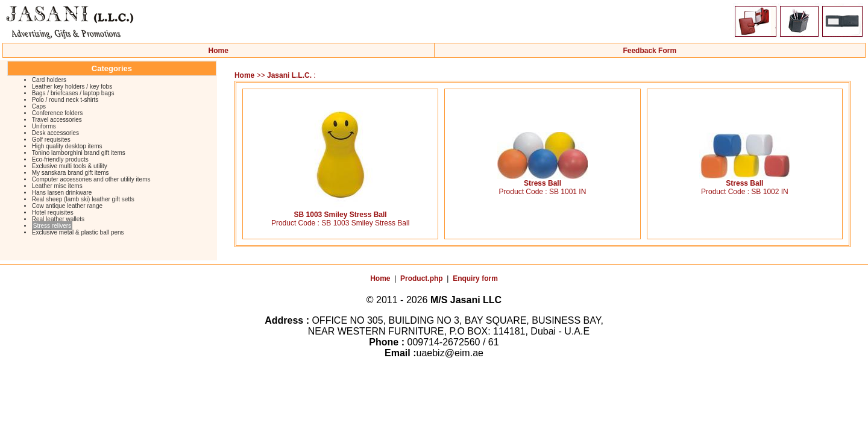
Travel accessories (57, 120)
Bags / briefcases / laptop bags (73, 93)
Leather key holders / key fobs (72, 86)
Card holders (49, 80)
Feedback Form (649, 51)
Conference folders (58, 113)
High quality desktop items (67, 146)
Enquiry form (475, 278)
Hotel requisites (53, 212)
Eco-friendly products (60, 159)
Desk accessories (55, 133)
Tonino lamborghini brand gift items (79, 153)
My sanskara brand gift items (71, 173)
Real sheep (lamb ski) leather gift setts (83, 199)
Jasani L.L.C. (289, 75)
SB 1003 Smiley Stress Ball (341, 211)
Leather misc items (57, 186)
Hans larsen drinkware (62, 193)
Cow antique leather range (67, 206)
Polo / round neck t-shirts (65, 100)
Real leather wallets (58, 219)
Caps (39, 106)
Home (219, 51)
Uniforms (44, 126)
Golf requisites (51, 140)
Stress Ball (542, 180)
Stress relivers (52, 226)
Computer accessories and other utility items (91, 179)
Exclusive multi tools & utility (70, 166)
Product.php (422, 278)
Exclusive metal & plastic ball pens (78, 232)
